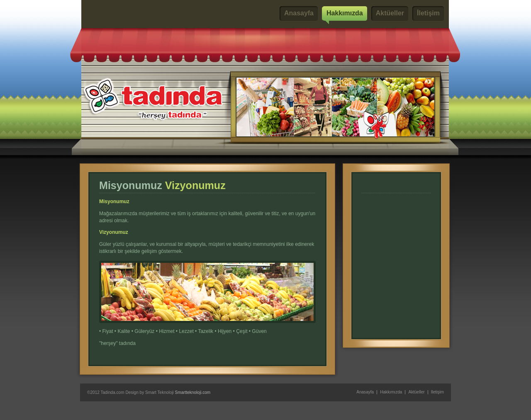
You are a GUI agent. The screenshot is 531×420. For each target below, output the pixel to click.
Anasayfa (299, 13)
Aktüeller (390, 13)
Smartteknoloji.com (193, 392)
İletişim (428, 13)
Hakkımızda (345, 13)
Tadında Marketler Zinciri (138, 14)
